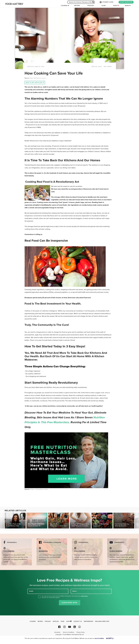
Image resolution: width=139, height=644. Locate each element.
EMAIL (75, 591)
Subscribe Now (70, 603)
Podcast (91, 6)
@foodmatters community (52, 542)
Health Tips (40, 67)
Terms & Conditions (68, 632)
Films (104, 6)
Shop (116, 6)
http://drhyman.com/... (38, 78)
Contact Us (78, 621)
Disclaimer (57, 632)
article (31, 67)
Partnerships (88, 621)
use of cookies (99, 638)
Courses (64, 6)
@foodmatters (12, 542)
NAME (31, 591)
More (127, 6)
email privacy (84, 596)
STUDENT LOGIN (106, 2)
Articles (56, 621)
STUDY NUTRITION (126, 2)
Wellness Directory (102, 621)
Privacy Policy (81, 632)
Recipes (77, 6)
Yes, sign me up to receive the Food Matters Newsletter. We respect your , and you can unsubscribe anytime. (65, 597)
